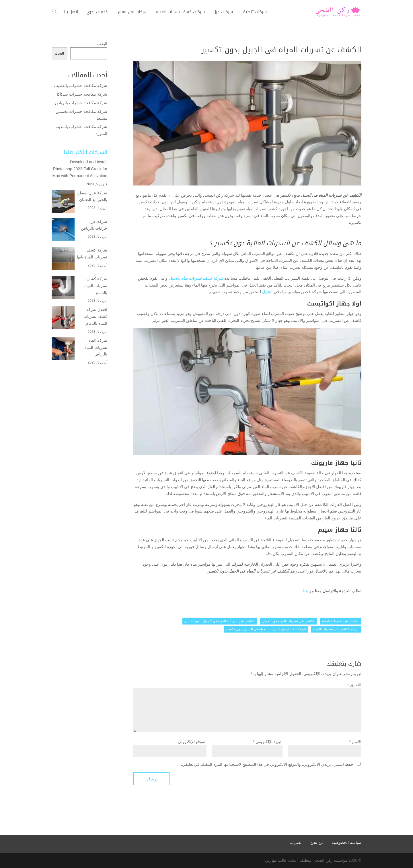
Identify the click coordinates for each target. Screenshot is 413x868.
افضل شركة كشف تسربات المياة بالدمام (95, 316)
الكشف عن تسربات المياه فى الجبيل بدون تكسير (220, 621)
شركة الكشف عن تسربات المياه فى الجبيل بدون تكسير (266, 629)
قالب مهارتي (276, 860)
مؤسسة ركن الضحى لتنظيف (323, 860)
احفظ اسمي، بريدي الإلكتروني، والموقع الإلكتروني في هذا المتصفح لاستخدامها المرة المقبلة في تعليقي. (268, 764)
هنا (305, 591)
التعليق (354, 685)
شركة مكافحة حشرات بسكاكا (82, 94)
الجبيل (267, 292)
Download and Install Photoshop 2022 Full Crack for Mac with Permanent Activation (80, 169)
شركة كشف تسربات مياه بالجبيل (196, 278)
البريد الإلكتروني (268, 742)
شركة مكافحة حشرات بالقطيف (81, 86)
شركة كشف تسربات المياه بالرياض (96, 347)
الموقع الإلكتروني (192, 742)
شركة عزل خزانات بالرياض (94, 225)
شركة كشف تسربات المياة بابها (92, 254)
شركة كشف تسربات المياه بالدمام (96, 286)
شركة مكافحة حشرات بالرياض (81, 103)
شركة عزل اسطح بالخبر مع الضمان (92, 196)
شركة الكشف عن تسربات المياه (336, 629)
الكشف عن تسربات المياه (341, 621)
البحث (102, 44)
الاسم (355, 742)
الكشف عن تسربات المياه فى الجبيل (289, 621)
